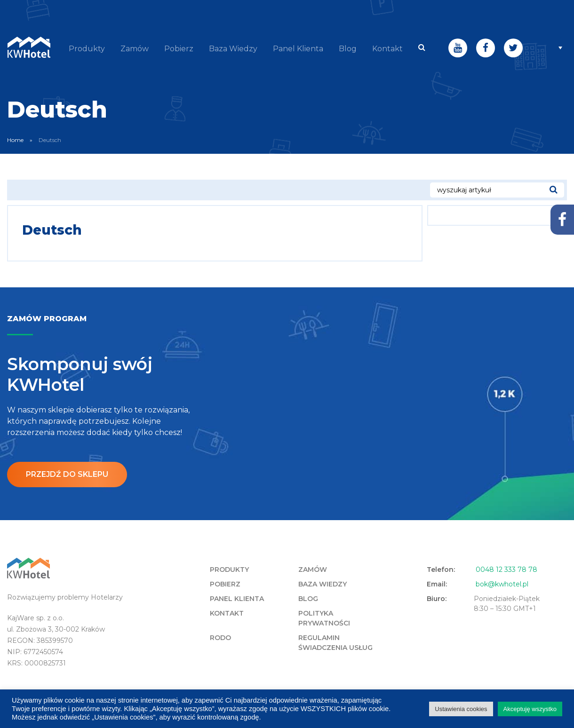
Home (15, 139)
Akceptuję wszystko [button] (530, 709)
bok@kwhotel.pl (502, 584)
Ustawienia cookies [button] (461, 709)
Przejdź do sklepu (67, 474)
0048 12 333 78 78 (506, 569)
